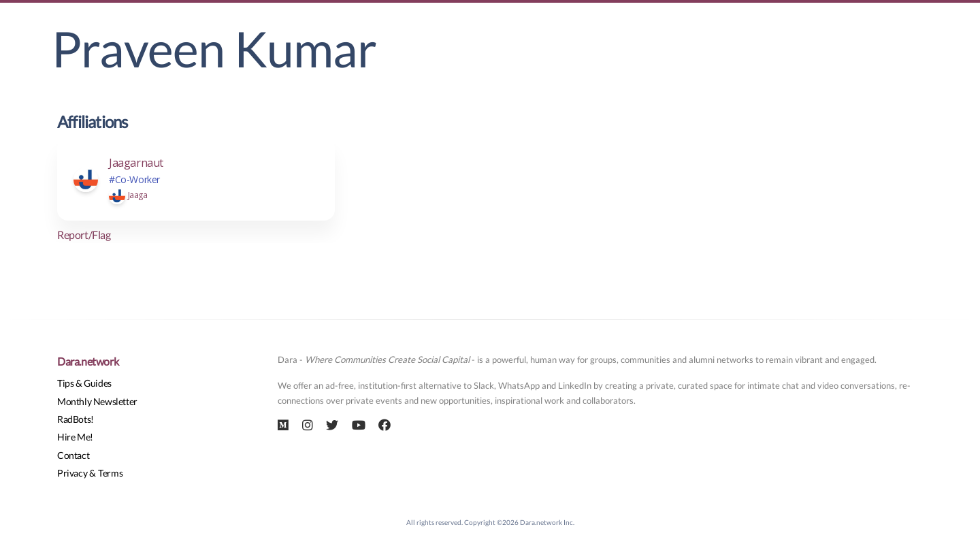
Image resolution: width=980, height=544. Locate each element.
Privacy (72, 473)
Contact (73, 455)
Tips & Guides (84, 383)
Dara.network (88, 361)
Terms (110, 473)
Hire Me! (75, 437)
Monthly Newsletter (97, 401)
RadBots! (76, 419)
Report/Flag (84, 235)
